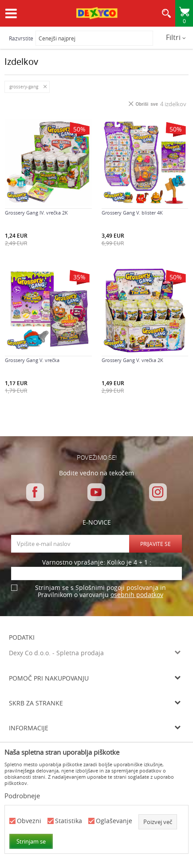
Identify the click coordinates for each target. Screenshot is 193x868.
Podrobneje (22, 796)
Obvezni (29, 821)
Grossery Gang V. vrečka (32, 360)
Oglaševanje (114, 821)
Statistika (69, 821)
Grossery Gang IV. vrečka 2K (36, 213)
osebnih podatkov (137, 595)
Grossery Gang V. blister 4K (132, 213)
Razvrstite (21, 38)
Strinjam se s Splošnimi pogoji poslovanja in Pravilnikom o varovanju (100, 591)
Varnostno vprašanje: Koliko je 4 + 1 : (97, 563)
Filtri (176, 37)
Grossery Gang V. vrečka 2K (132, 360)
